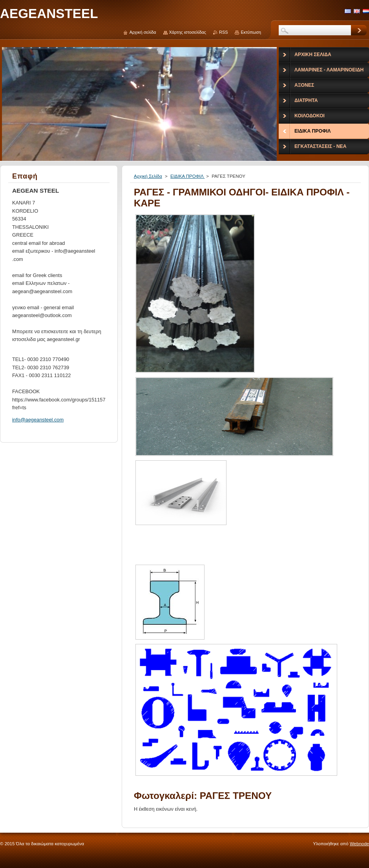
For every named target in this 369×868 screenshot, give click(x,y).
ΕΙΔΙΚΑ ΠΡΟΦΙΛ (187, 176)
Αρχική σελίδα (143, 32)
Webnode (359, 844)
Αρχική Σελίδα (148, 176)
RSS (223, 32)
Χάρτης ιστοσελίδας (188, 32)
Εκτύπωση (251, 32)
